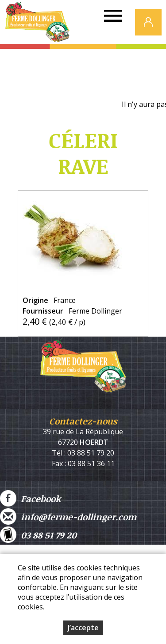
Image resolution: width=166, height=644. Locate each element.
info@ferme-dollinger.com (68, 516)
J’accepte (83, 628)
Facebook (30, 498)
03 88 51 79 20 (38, 535)
